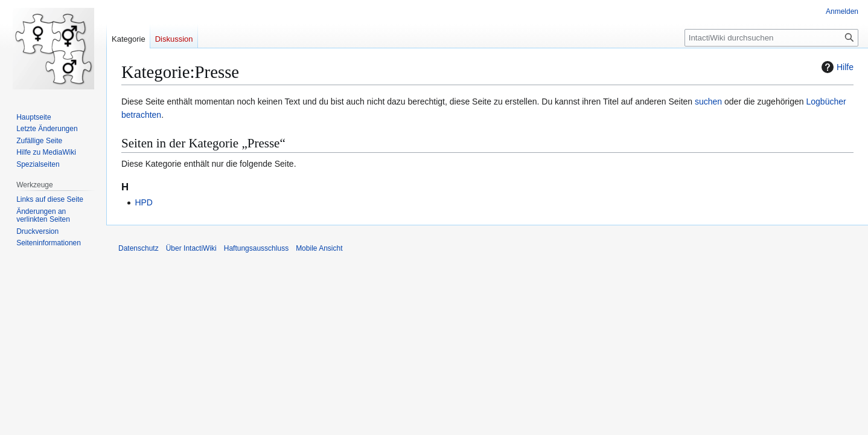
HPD (144, 202)
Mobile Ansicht (319, 248)
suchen (708, 101)
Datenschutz (139, 248)
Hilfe (836, 67)
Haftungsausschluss (256, 248)
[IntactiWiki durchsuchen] (771, 38)
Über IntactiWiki (191, 248)
